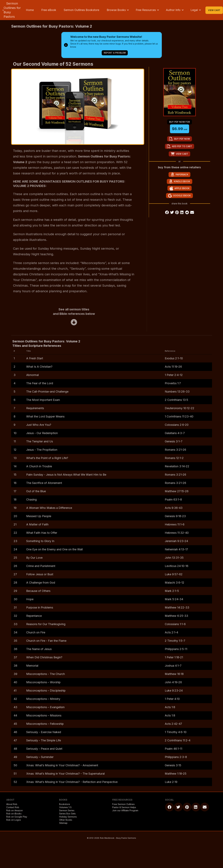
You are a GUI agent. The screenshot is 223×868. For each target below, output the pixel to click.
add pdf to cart (180, 146)
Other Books (66, 820)
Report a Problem (115, 53)
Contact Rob (13, 807)
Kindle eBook (180, 181)
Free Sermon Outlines (123, 804)
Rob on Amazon (15, 810)
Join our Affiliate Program (125, 810)
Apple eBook (180, 188)
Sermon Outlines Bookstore (81, 10)
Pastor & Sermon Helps (124, 807)
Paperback (179, 174)
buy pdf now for (180, 122)
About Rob (12, 804)
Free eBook (49, 10)
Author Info (173, 10)
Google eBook (179, 196)
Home (30, 10)
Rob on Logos (14, 820)
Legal (194, 10)
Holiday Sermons (68, 817)
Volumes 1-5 (65, 807)
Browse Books (116, 10)
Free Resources (146, 10)
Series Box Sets (67, 814)
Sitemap (63, 823)
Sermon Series (67, 810)
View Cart (214, 10)
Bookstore (65, 804)
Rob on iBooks (14, 814)
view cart (179, 154)
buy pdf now (180, 139)
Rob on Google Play (17, 817)
